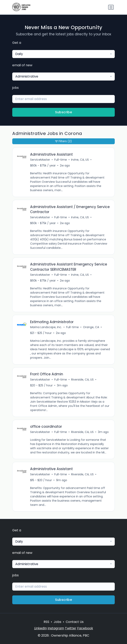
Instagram (56, 628)
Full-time (61, 160)
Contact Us (75, 622)
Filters (63, 141)
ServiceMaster (40, 160)
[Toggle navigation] (111, 7)
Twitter (71, 628)
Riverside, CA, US (82, 380)
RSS (46, 622)
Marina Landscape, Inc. (46, 327)
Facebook (85, 628)
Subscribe (64, 112)
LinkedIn (40, 628)
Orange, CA (91, 327)
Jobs (57, 622)
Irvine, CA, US (80, 160)
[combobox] (63, 54)
